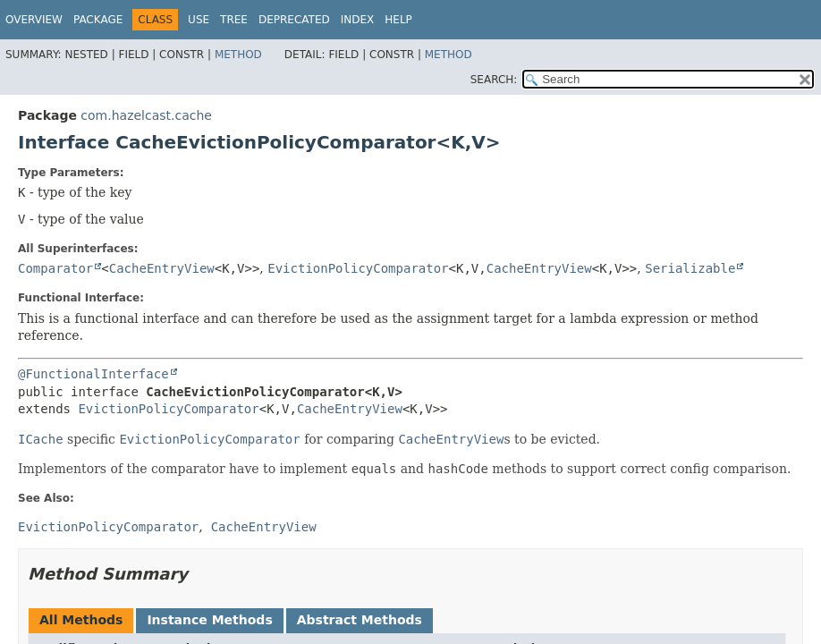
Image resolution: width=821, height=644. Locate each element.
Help (398, 20)
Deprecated (294, 20)
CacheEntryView (162, 268)
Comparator (55, 268)
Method (238, 55)
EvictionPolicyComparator (358, 268)
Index (358, 20)
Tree (234, 20)
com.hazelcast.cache (146, 115)
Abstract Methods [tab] (360, 620)
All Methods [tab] (81, 620)
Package (98, 20)
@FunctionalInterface (93, 374)
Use (199, 20)
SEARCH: (494, 80)
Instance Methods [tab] (209, 620)
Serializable (690, 268)
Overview (34, 20)
